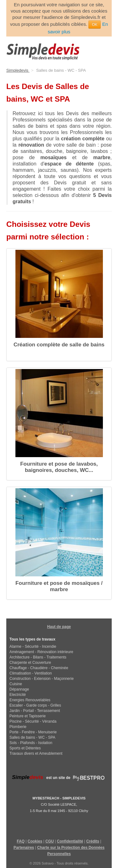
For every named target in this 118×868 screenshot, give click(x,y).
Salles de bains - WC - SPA (32, 737)
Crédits (93, 841)
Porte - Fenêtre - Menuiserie (33, 732)
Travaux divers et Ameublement (36, 753)
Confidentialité (70, 841)
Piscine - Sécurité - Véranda (33, 721)
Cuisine (16, 684)
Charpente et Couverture (30, 663)
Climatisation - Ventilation (31, 673)
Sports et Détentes (25, 748)
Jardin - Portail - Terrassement (35, 711)
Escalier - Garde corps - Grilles (35, 705)
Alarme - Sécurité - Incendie (33, 647)
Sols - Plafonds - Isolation (31, 743)
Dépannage (19, 689)
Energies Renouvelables (30, 700)
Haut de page (59, 627)
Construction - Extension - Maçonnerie (42, 679)
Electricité (18, 695)
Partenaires (24, 848)
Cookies (35, 841)
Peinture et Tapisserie (28, 716)
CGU (50, 841)
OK (95, 25)
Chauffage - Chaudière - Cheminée (39, 668)
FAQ (21, 841)
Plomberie (18, 727)
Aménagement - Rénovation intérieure (41, 652)
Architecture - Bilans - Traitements (38, 657)
